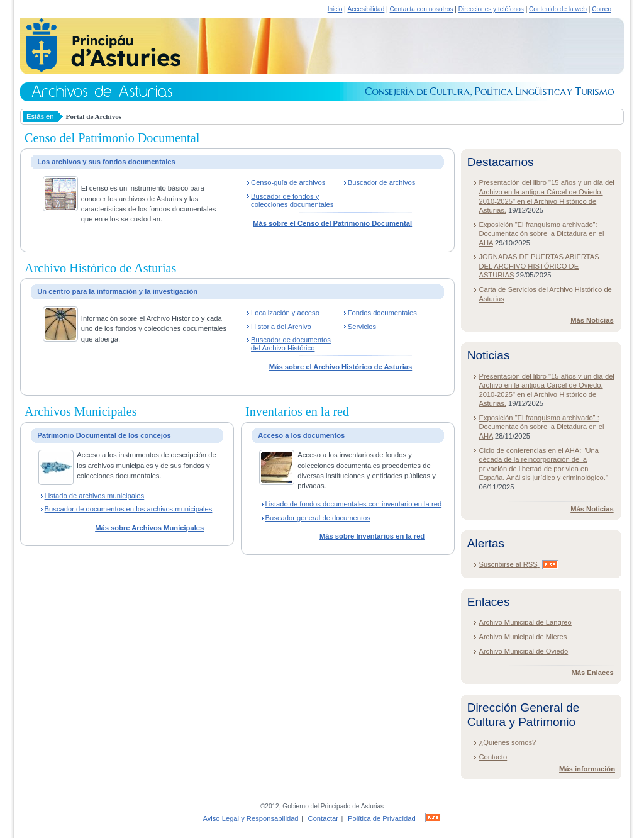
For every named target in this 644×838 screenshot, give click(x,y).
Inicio (335, 9)
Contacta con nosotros (422, 9)
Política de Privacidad (382, 818)
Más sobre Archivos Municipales (149, 528)
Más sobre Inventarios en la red (372, 536)
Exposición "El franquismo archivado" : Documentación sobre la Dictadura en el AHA (541, 427)
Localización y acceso (285, 313)
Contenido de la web (558, 9)
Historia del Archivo (281, 327)
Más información (587, 769)
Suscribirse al (518, 564)
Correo (602, 9)
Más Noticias (592, 320)
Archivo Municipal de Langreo (525, 622)
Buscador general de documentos (318, 518)
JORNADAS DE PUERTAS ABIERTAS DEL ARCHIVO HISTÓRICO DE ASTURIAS (539, 266)
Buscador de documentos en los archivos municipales (129, 509)
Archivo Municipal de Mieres (523, 637)
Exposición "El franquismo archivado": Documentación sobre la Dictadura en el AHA (541, 234)
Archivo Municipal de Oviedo (523, 651)
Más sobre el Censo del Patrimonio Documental (332, 223)
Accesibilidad (366, 9)
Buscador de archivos (382, 182)
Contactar (324, 818)
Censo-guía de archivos (288, 182)
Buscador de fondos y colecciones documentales (292, 200)
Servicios (362, 327)
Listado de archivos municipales (95, 496)
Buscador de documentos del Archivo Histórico (291, 344)
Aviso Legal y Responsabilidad (250, 818)
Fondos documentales (382, 313)
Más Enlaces (592, 673)
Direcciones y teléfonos (491, 9)
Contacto (493, 757)
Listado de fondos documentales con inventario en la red (354, 504)
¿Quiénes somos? (507, 742)
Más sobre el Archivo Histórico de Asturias (341, 367)
